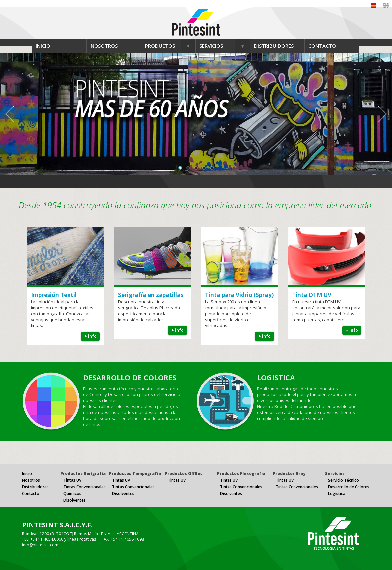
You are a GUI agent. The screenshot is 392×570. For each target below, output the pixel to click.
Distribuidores (35, 487)
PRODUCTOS (160, 46)
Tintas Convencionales (85, 487)
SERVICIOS (211, 46)
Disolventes (74, 500)
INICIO (43, 46)
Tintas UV (72, 480)
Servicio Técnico (343, 480)
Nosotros (31, 480)
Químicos (72, 494)
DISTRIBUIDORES (274, 46)
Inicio (27, 474)
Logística (337, 494)
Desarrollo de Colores (349, 487)
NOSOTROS (104, 46)
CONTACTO (322, 46)
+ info (90, 336)
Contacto (31, 494)
